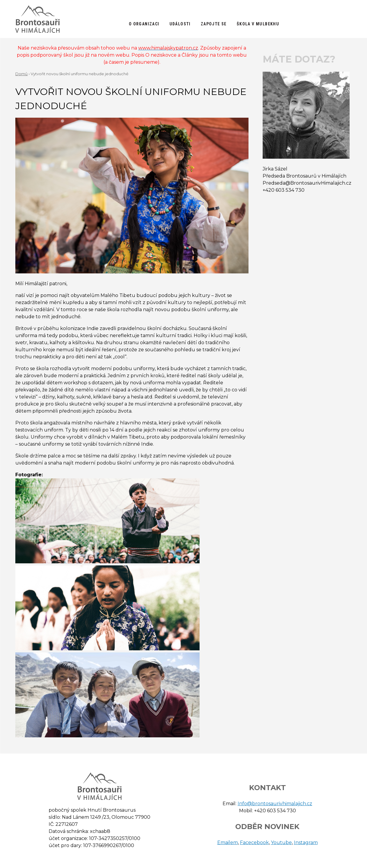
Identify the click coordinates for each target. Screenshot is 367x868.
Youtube (281, 842)
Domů (22, 74)
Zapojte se (214, 24)
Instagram (306, 842)
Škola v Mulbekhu (258, 24)
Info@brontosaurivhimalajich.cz (275, 804)
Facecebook (254, 842)
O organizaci (144, 24)
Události (180, 24)
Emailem (228, 842)
